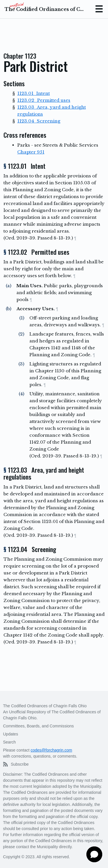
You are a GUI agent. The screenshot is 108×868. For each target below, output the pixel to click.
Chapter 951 (31, 152)
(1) (22, 318)
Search (10, 742)
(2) (21, 334)
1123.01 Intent (34, 93)
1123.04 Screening (39, 121)
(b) (8, 309)
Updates (11, 734)
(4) (21, 394)
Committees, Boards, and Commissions (39, 726)
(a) (8, 286)
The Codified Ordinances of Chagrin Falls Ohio (45, 9)
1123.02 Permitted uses (44, 100)
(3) (21, 364)
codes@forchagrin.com (51, 750)
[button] (94, 854)
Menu (99, 9)
